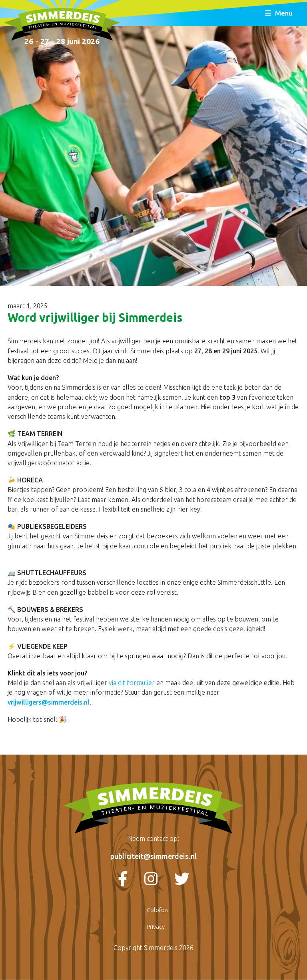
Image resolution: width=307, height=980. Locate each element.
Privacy (156, 927)
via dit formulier (132, 683)
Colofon (157, 910)
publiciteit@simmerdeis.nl (153, 856)
